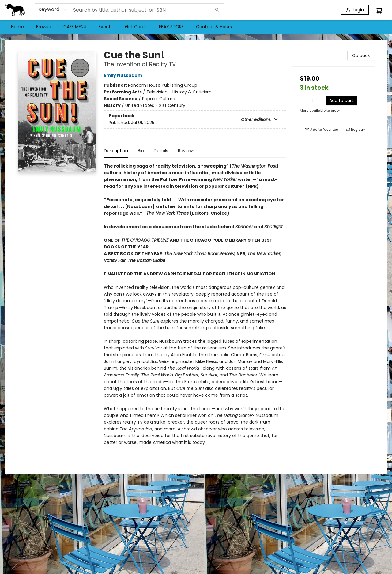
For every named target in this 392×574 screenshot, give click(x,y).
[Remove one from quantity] (304, 100)
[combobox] (53, 9)
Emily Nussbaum (124, 75)
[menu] (196, 27)
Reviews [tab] (186, 151)
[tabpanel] (195, 311)
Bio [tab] (141, 151)
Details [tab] (161, 151)
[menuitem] (17, 27)
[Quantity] (312, 100)
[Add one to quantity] (320, 100)
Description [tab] (116, 151)
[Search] (217, 10)
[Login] (355, 10)
